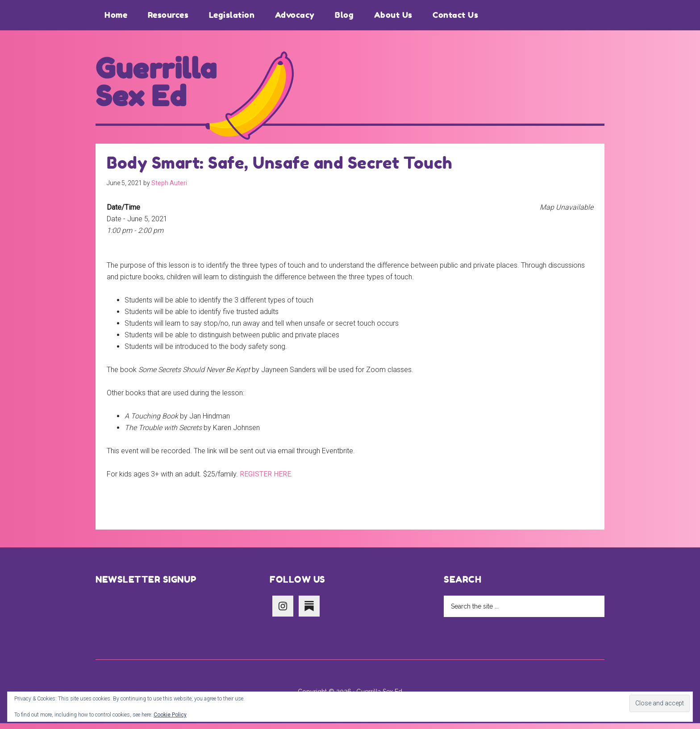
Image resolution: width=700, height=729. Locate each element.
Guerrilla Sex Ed (162, 86)
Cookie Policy (170, 715)
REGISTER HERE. (266, 480)
